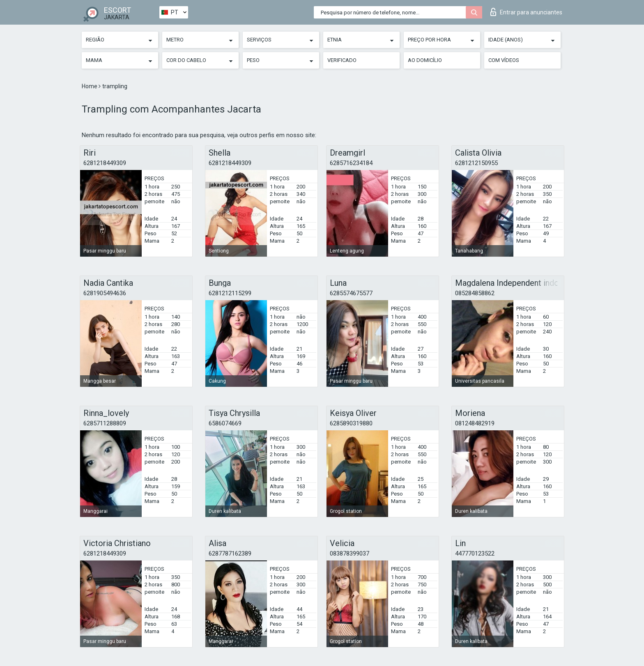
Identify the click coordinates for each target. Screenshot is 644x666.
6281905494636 (105, 293)
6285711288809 (105, 423)
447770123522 (475, 553)
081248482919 (475, 423)
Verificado (342, 60)
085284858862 (475, 293)
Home (90, 86)
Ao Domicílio (425, 60)
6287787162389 (230, 553)
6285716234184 (351, 163)
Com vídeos (504, 60)
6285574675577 (351, 293)
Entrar (526, 12)
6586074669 (225, 423)
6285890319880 (351, 423)
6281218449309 (105, 163)
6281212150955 (476, 163)
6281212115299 (230, 293)
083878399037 (350, 553)
